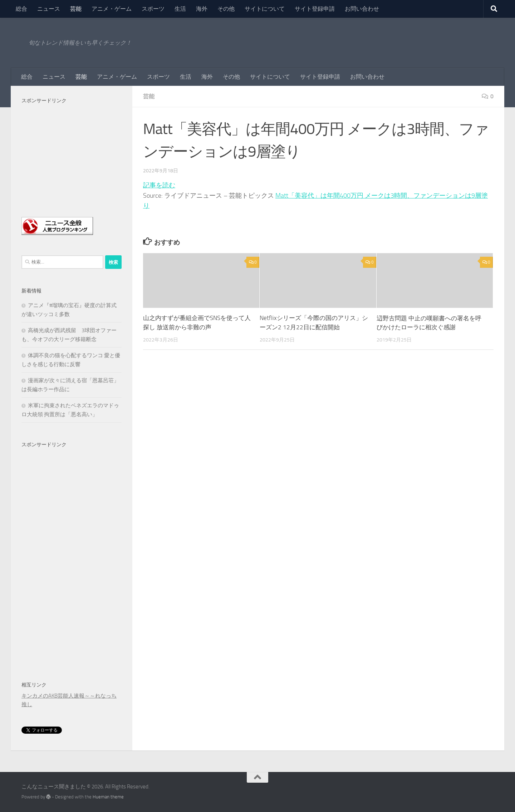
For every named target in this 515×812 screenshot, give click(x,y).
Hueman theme (108, 797)
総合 (21, 9)
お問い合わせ (362, 9)
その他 (226, 9)
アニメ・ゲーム (112, 9)
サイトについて (265, 9)
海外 (202, 9)
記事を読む (159, 185)
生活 (180, 9)
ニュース (49, 9)
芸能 (76, 9)
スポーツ (153, 9)
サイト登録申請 (315, 9)
